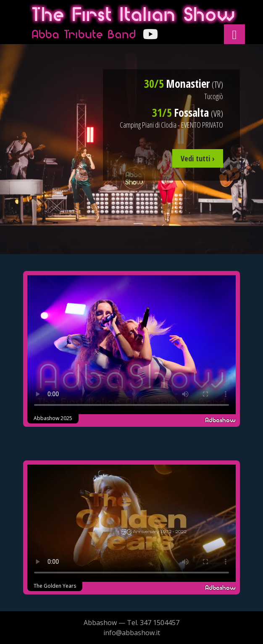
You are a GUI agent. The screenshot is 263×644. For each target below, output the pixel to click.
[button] (234, 34)
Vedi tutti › (198, 158)
